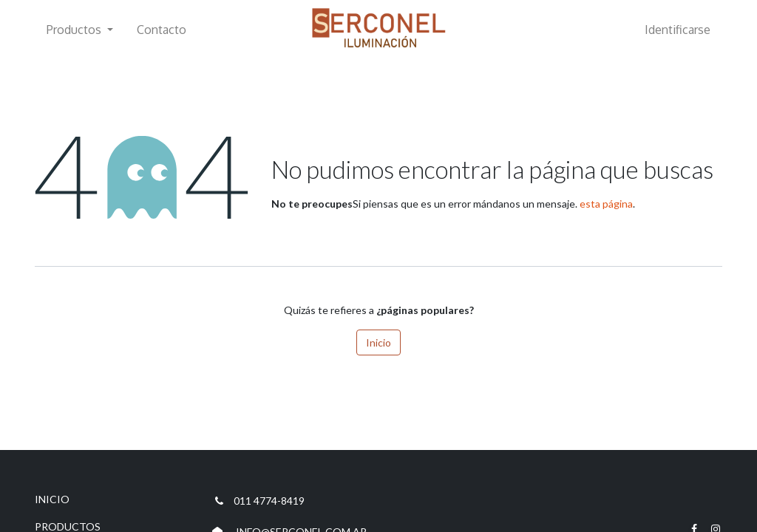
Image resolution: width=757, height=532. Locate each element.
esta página (606, 204)
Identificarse (678, 30)
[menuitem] (162, 30)
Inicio (378, 342)
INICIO (52, 499)
